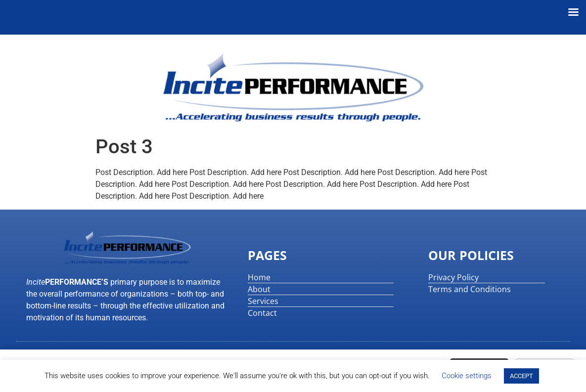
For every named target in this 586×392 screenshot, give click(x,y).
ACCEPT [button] (521, 376)
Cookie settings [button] (467, 376)
